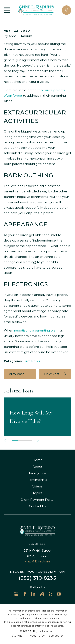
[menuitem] (17, 636)
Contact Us (37, 506)
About (37, 467)
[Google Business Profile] (16, 594)
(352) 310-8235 (37, 578)
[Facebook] (25, 594)
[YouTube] (59, 594)
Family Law (37, 473)
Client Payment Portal (37, 500)
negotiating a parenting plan (36, 330)
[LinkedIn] (33, 594)
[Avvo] (42, 594)
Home (37, 460)
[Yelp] (50, 594)
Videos (37, 486)
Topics (37, 493)
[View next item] (38, 440)
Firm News (32, 361)
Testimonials (37, 480)
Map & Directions (37, 561)
